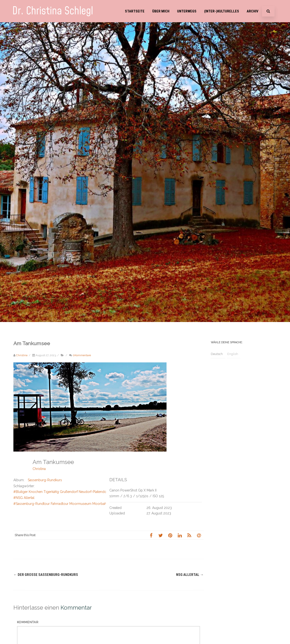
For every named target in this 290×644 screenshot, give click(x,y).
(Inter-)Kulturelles (222, 11)
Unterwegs (187, 11)
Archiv (253, 11)
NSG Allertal (190, 575)
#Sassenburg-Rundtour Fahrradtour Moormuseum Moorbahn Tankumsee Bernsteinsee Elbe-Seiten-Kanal (95, 504)
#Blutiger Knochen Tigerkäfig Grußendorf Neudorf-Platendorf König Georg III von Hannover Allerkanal (92, 492)
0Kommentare (82, 355)
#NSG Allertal (24, 498)
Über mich (161, 11)
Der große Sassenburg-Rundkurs (46, 575)
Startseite (135, 11)
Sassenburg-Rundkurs (45, 480)
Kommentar (28, 622)
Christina (39, 469)
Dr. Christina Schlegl (53, 11)
